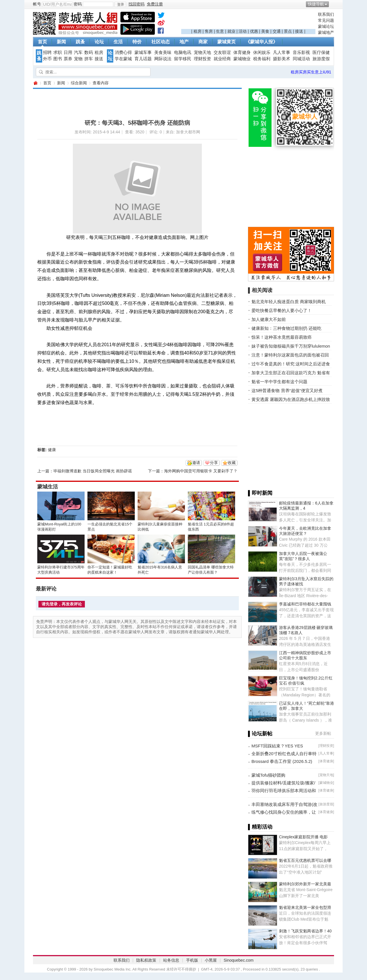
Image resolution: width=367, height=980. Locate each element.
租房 (198, 31)
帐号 (37, 4)
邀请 (196, 463)
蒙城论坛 (326, 26)
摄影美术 (282, 59)
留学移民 (183, 59)
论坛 (99, 42)
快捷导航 (316, 4)
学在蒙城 (123, 59)
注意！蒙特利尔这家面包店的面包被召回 (290, 355)
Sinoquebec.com (239, 960)
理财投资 (202, 59)
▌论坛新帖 (260, 734)
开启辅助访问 (333, 4)
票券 (68, 59)
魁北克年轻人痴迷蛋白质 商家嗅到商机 (289, 302)
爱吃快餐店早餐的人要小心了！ (282, 310)
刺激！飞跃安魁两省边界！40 (305, 931)
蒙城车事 (143, 52)
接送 (299, 31)
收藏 (232, 463)
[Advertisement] (248, 20)
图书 (58, 59)
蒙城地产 (326, 32)
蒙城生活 (48, 487)
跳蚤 (80, 42)
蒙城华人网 (35, 83)
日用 (68, 52)
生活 (118, 42)
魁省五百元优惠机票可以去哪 (305, 860)
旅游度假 (321, 59)
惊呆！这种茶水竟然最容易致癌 (282, 337)
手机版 (192, 960)
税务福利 (262, 59)
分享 (214, 463)
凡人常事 (282, 52)
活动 (243, 31)
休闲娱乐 (262, 52)
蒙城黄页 (227, 42)
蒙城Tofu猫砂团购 (268, 775)
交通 (277, 31)
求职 (58, 52)
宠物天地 (202, 52)
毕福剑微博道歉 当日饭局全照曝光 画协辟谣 (93, 471)
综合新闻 (79, 83)
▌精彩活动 (260, 827)
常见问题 (326, 20)
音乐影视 (301, 52)
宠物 (78, 59)
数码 (89, 52)
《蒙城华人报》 (261, 42)
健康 (52, 450)
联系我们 (326, 14)
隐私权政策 (146, 960)
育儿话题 (143, 59)
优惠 (254, 31)
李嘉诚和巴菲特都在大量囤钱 (305, 604)
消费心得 (123, 52)
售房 (209, 31)
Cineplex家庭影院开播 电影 (303, 837)
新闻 (61, 42)
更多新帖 (323, 733)
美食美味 (163, 52)
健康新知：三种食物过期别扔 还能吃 (286, 328)
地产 (184, 42)
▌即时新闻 (260, 493)
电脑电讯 (183, 52)
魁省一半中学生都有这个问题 (279, 382)
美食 (265, 31)
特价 (137, 42)
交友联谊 (222, 52)
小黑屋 (211, 960)
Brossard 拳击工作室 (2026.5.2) (282, 761)
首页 (42, 42)
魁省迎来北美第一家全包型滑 (305, 907)
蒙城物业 (242, 59)
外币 (47, 59)
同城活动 (301, 59)
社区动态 (161, 42)
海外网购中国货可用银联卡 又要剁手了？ (201, 471)
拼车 (89, 59)
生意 (220, 31)
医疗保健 (321, 52)
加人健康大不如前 (269, 319)
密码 (78, 4)
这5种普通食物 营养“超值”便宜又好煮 (287, 390)
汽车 (78, 52)
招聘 (47, 52)
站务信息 (171, 960)
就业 (231, 31)
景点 (288, 31)
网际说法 (163, 59)
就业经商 (222, 59)
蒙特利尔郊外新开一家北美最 (305, 884)
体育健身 (242, 52)
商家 (203, 42)
